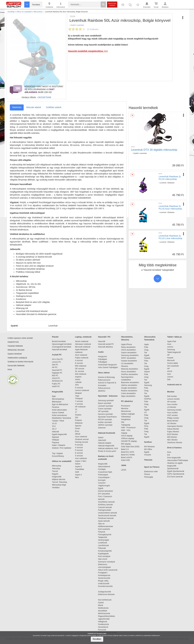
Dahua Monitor (173, 429)
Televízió (148, 460)
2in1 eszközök (173, 366)
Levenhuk (80, 25)
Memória (125, 409)
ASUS (170, 371)
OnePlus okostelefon (130, 374)
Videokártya (126, 417)
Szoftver (148, 442)
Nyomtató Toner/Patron (107, 417)
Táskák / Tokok (58, 421)
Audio (101, 352)
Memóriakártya (58, 399)
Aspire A (78, 475)
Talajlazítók (103, 537)
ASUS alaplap (127, 436)
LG (145, 412)
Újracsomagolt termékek (62, 344)
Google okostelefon (129, 388)
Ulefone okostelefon (129, 385)
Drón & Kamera (174, 448)
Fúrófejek (103, 469)
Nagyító (55, 474)
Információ (61, 5)
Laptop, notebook (83, 337)
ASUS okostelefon (128, 350)
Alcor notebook (81, 355)
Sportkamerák (173, 469)
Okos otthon (104, 373)
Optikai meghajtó (128, 414)
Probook (78, 420)
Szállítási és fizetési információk (20, 362)
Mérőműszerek (104, 613)
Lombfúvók (103, 543)
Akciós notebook (82, 341)
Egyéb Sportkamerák (176, 471)
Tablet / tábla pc (175, 337)
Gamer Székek (58, 413)
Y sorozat (79, 401)
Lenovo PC (56, 362)
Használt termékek (59, 350)
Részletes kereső (112, 4)
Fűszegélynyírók (105, 535)
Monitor (171, 392)
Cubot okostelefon (128, 393)
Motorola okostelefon (130, 369)
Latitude (78, 382)
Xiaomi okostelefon (129, 353)
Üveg (146, 350)
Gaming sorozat (82, 442)
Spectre (78, 426)
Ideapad (78, 393)
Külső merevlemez (59, 415)
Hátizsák (55, 432)
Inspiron (78, 377)
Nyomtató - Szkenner (108, 396)
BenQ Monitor (173, 421)
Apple (146, 344)
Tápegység (126, 425)
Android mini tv (174, 385)
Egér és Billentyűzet (60, 404)
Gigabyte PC (57, 373)
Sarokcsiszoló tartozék (107, 516)
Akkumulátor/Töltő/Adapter (178, 460)
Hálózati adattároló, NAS (108, 448)
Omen (78, 428)
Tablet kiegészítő (174, 352)
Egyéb (147, 355)
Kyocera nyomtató (105, 414)
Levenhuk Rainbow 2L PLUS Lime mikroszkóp (171, 237)
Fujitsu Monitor (173, 432)
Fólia (146, 347)
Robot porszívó (104, 380)
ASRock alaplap (128, 438)
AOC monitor (172, 415)
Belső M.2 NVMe (128, 455)
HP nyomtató (103, 411)
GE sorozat (80, 369)
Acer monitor (172, 404)
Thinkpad (79, 399)
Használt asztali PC (106, 344)
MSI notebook (81, 366)
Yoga (77, 396)
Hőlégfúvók (103, 622)
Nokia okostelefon (128, 347)
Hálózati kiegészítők (106, 446)
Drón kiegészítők (174, 458)
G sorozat (79, 388)
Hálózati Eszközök (107, 433)
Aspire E (78, 467)
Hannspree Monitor (175, 426)
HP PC (55, 367)
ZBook (78, 434)
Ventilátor (56, 488)
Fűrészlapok (105, 475)
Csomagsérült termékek (62, 347)
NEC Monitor (172, 440)
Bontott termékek (59, 341)
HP (168, 355)
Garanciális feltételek (16, 366)
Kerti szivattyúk (104, 556)
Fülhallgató (103, 362)
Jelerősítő (102, 440)
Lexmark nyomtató (106, 406)
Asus (169, 344)
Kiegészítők (57, 392)
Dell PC (55, 365)
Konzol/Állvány (58, 456)
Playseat (55, 443)
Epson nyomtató (105, 403)
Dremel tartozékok (107, 491)
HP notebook (80, 407)
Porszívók (102, 630)
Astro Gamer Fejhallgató (108, 367)
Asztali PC (57, 355)
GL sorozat (79, 371)
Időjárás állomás (59, 479)
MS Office (148, 449)
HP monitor (172, 402)
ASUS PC (56, 378)
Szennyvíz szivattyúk (106, 562)
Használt (102, 341)
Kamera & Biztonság (106, 377)
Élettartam (171, 183)
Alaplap (124, 433)
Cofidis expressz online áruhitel (20, 338)
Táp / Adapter (57, 453)
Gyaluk (104, 603)
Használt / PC (104, 337)
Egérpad (55, 437)
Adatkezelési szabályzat (17, 358)
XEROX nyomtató (105, 425)
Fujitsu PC (56, 384)
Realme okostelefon (129, 391)
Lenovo (170, 347)
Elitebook (79, 423)
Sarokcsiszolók (105, 578)
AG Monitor (172, 423)
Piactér (55, 337)
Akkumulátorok (106, 467)
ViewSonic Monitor (175, 443)
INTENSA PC (57, 381)
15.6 (54, 426)
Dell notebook (81, 374)
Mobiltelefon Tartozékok (62, 418)
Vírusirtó (148, 455)
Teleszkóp (56, 469)
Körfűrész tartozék (105, 505)
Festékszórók (103, 624)
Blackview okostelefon (130, 383)
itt (161, 636)
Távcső (55, 471)
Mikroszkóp (57, 466)
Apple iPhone (126, 344)
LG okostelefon (127, 363)
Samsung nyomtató (106, 401)
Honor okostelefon (128, 372)
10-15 (54, 423)
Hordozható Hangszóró (107, 365)
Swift (77, 472)
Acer (169, 374)
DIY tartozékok (104, 494)
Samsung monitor (174, 410)
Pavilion (78, 415)
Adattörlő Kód (13, 342)
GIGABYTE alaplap (129, 441)
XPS (77, 385)
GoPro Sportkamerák (176, 474)
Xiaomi (147, 372)
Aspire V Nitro (81, 461)
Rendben (97, 639)
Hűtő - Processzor (128, 428)
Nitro (77, 477)
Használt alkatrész (105, 347)
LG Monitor (172, 407)
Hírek (10, 370)
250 (77, 418)
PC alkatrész (127, 401)
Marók (103, 605)
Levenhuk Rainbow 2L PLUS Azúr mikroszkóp (170, 207)
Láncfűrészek (105, 545)
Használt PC (57, 370)
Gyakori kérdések (15, 354)
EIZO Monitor (173, 434)
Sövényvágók (105, 540)
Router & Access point (107, 451)
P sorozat (79, 450)
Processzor (126, 406)
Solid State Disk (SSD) (130, 447)
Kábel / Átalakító (59, 445)
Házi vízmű (103, 559)
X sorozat (79, 448)
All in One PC (57, 359)
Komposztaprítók (105, 551)
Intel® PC (56, 386)
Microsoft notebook (83, 347)
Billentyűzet (57, 402)
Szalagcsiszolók (105, 592)
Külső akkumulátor (59, 410)
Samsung (148, 385)
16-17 (54, 429)
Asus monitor (172, 413)
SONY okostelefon (129, 358)
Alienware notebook (83, 344)
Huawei (147, 358)
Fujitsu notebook (82, 358)
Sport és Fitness (152, 467)
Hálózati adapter (105, 443)
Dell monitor (172, 396)
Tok (146, 353)
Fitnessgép (149, 477)
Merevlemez (126, 411)
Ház (123, 422)
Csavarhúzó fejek (107, 472)
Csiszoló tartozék (105, 507)
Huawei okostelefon (129, 361)
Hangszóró (102, 357)
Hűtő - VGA (126, 430)
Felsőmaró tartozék (106, 518)
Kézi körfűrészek (106, 600)
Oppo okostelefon (128, 396)
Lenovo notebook (82, 390)
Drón (169, 452)
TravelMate (80, 469)
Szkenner (102, 428)
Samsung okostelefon (130, 355)
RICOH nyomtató (105, 420)
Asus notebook (81, 437)
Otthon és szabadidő (62, 461)
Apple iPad (172, 341)
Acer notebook (81, 458)
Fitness (147, 474)
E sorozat (79, 363)
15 (76, 409)
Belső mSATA (127, 457)
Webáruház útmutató (16, 350)
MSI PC (55, 376)
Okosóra (125, 366)
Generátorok (103, 627)
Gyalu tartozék (104, 521)
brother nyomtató (105, 422)
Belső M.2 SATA (128, 452)
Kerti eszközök (104, 529)
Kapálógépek (103, 554)
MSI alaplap (126, 444)
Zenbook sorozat (82, 439)
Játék (124, 465)
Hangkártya (126, 419)
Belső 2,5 (125, 449)
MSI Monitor (172, 437)
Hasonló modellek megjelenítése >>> (88, 51)
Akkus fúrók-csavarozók (108, 570)
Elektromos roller (151, 472)
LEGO (124, 470)
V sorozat (79, 404)
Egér (54, 396)
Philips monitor (173, 418)
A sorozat (79, 360)
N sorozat (79, 445)
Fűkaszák (102, 548)
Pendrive (56, 407)
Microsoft (171, 360)
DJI (169, 455)
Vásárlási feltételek (15, 346)
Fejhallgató (103, 359)
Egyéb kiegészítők (59, 434)
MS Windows (149, 447)
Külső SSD (125, 460)
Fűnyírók (102, 532)
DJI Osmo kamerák (175, 477)
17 (76, 412)
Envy (77, 431)
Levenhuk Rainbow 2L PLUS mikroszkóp (170, 178)
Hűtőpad (55, 440)
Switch (78, 464)
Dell (169, 380)
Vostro (78, 380)
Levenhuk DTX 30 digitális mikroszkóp (154, 150)
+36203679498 (44, 97)
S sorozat (79, 456)
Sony (146, 426)
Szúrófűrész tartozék (106, 502)
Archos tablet (172, 363)
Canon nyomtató (105, 409)
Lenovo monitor (173, 399)
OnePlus (148, 399)
